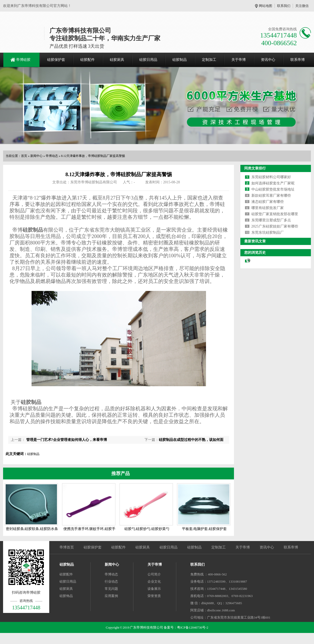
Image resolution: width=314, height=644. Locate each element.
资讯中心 (268, 60)
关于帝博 (239, 60)
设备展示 (154, 589)
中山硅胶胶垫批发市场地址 (273, 189)
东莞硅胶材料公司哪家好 (271, 177)
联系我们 (284, 6)
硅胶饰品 (66, 596)
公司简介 (154, 574)
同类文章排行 (255, 168)
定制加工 (209, 60)
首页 (24, 156)
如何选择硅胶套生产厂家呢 (273, 183)
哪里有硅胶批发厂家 (268, 208)
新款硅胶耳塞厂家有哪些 (271, 196)
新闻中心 (36, 156)
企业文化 (154, 581)
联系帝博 (298, 60)
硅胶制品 (180, 60)
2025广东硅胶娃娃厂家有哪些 (275, 226)
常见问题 (111, 589)
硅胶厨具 (117, 60)
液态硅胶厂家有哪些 (268, 202)
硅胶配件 (87, 60)
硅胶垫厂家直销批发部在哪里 (275, 214)
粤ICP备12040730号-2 (193, 627)
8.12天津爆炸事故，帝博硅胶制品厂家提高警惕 (93, 156)
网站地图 (266, 6)
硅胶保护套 (56, 60)
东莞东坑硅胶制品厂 (268, 233)
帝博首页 (67, 547)
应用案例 (111, 596)
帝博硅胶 (23, 60)
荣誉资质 (154, 596)
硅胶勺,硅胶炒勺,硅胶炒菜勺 (147, 529)
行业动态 (111, 581)
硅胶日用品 (148, 60)
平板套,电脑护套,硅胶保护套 (204, 529)
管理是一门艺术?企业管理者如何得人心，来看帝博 (66, 440)
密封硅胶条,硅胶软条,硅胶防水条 (32, 529)
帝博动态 (52, 156)
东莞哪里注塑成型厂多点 (271, 220)
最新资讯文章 (255, 241)
